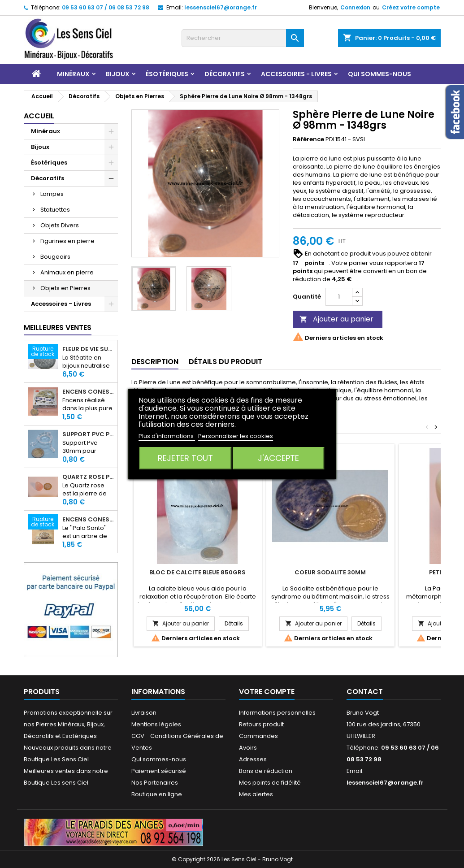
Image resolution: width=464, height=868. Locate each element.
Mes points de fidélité (270, 783)
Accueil (39, 116)
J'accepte (278, 458)
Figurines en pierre (67, 241)
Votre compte (267, 692)
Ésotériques (167, 74)
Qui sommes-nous (379, 74)
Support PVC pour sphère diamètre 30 (88, 434)
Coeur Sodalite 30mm (330, 572)
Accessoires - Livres (296, 74)
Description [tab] (155, 362)
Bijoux (118, 74)
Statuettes (55, 210)
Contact (365, 692)
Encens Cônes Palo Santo (88, 520)
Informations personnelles (277, 713)
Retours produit (261, 724)
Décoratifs (225, 74)
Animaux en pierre (67, 272)
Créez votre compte (411, 7)
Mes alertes (256, 794)
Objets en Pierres (65, 288)
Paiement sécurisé (159, 771)
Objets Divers (60, 225)
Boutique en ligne (157, 794)
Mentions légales (156, 724)
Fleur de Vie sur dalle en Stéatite (88, 349)
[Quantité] (339, 297)
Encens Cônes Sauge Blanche (88, 392)
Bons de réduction (266, 771)
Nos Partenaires (155, 783)
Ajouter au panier (336, 319)
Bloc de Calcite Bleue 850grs (197, 572)
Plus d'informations (167, 436)
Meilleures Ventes (58, 328)
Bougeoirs (55, 257)
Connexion (355, 7)
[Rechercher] (243, 38)
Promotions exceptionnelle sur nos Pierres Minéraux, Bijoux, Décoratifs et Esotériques (68, 724)
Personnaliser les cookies (236, 436)
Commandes (258, 736)
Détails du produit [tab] (225, 362)
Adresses (253, 759)
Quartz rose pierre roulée (88, 477)
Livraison (144, 713)
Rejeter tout (185, 458)
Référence (308, 139)
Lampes (52, 194)
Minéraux (73, 74)
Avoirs (248, 748)
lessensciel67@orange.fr (221, 7)
